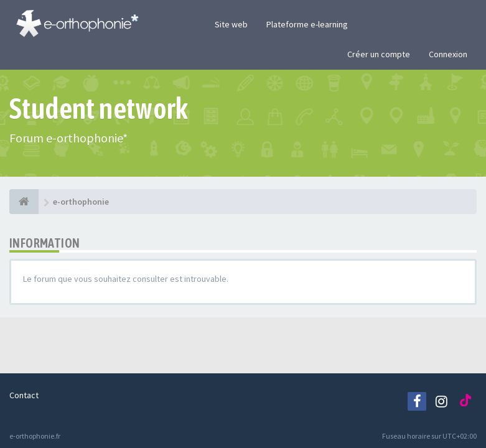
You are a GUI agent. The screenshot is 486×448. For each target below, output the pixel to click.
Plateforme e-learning (307, 24)
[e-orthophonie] (24, 202)
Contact (24, 395)
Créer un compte (379, 54)
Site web (231, 24)
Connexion (448, 54)
